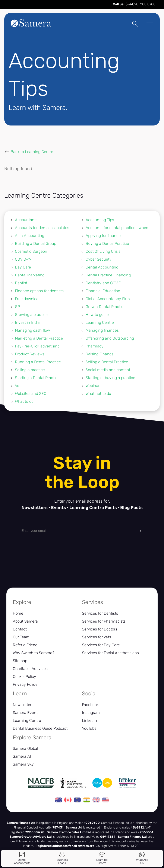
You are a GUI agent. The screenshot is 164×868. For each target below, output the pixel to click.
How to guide (97, 315)
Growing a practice (31, 315)
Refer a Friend (25, 645)
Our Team (21, 637)
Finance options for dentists (39, 291)
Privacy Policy (25, 684)
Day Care (23, 267)
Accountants (26, 220)
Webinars (94, 386)
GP (17, 307)
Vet (18, 386)
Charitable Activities (30, 669)
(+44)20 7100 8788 (141, 4)
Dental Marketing (30, 275)
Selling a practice (30, 370)
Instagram (91, 713)
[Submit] (141, 531)
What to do (24, 401)
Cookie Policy (24, 677)
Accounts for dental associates (42, 228)
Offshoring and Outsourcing (110, 338)
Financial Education (103, 291)
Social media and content (108, 370)
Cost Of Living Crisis (103, 251)
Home (18, 613)
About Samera (25, 621)
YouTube (89, 728)
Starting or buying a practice (110, 378)
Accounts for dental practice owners (117, 228)
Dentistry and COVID (103, 283)
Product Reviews (30, 354)
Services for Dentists (100, 613)
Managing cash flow (32, 330)
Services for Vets (97, 637)
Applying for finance (103, 236)
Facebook (90, 705)
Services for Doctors (100, 629)
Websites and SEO (31, 394)
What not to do (98, 394)
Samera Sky (23, 764)
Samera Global (25, 748)
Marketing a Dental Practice (39, 338)
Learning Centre (100, 322)
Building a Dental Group (36, 244)
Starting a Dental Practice (37, 378)
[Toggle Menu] (149, 24)
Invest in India (27, 322)
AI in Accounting (30, 236)
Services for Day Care (101, 645)
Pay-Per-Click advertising (37, 346)
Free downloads (29, 299)
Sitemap (20, 661)
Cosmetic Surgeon (31, 251)
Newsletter (22, 705)
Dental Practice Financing (108, 275)
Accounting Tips (100, 220)
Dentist (21, 283)
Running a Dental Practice (38, 362)
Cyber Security (99, 259)
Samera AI (22, 756)
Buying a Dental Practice (107, 244)
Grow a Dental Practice (106, 307)
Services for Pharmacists (104, 621)
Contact (20, 629)
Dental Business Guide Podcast (40, 728)
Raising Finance (100, 354)
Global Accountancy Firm (108, 299)
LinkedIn (89, 721)
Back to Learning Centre (32, 152)
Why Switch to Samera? (34, 653)
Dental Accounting (102, 267)
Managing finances (102, 330)
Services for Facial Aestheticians (110, 653)
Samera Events (26, 713)
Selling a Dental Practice (107, 362)
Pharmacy (95, 346)
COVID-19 (23, 259)
